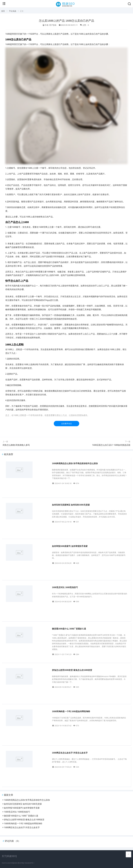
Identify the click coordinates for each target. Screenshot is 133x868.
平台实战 (13, 11)
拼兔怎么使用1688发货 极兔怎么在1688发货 (72, 670)
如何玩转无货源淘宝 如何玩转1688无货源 (71, 505)
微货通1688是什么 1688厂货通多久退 (69, 629)
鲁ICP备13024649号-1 (26, 863)
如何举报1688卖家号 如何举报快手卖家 (70, 546)
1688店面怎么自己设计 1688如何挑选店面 (111, 445)
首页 (3, 11)
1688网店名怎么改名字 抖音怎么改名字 (70, 753)
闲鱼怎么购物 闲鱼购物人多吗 (16, 445)
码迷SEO (14, 863)
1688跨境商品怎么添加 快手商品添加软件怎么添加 (75, 463)
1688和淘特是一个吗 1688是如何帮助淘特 (71, 711)
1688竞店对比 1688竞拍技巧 (65, 587)
